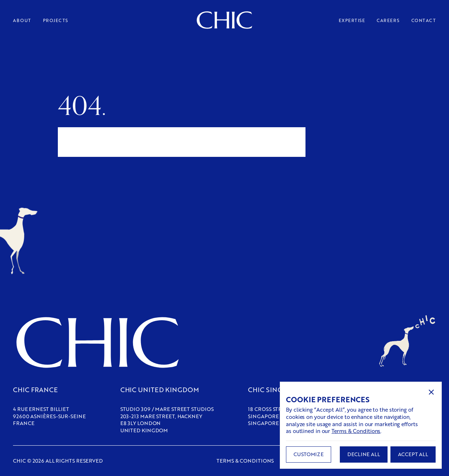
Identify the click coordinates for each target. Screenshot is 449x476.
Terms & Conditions (356, 431)
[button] (431, 392)
